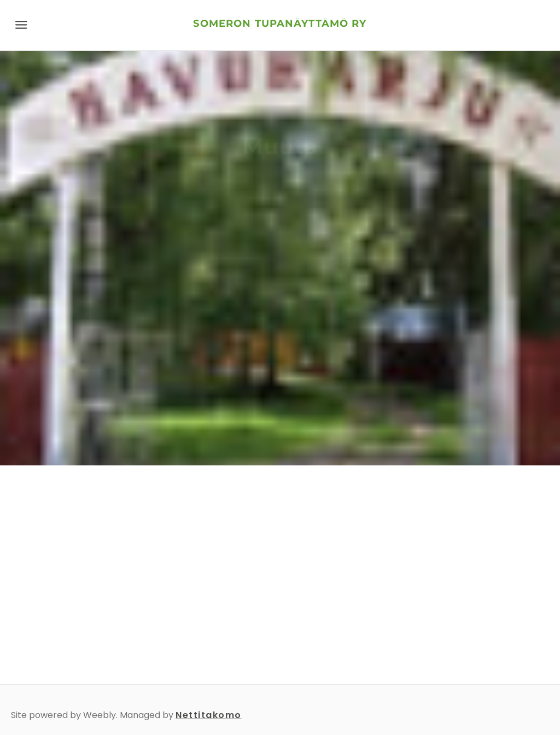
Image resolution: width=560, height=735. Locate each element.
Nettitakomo (209, 715)
